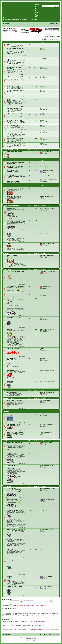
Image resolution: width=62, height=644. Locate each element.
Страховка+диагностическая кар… (47, 370)
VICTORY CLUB (16, 266)
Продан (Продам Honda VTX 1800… (47, 499)
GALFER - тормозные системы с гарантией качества (15, 163)
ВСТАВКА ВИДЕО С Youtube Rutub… (48, 272)
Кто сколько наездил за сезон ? (47, 414)
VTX (9, 44)
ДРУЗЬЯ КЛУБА (6, 254)
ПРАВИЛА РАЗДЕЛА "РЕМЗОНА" (15, 443)
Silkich (28, 621)
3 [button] (49, 40)
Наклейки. (42, 232)
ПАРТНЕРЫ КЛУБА (6, 160)
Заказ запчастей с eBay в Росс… (47, 329)
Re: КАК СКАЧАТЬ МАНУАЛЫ (46, 286)
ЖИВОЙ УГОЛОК (16, 355)
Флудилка (15, 336)
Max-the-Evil (42, 393)
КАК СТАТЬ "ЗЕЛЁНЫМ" (13, 294)
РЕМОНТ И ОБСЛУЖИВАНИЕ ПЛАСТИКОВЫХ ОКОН (14, 181)
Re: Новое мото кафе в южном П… (47, 255)
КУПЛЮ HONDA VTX (12, 489)
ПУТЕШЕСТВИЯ (11, 414)
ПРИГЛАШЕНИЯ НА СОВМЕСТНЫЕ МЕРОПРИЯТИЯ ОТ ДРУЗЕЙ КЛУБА (16, 221)
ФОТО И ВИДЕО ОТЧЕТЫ (14, 424)
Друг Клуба (5, 617)
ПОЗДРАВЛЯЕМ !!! (16, 217)
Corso (41, 308)
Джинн (10, 631)
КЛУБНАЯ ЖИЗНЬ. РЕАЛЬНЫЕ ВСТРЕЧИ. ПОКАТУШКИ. (11, 206)
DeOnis (41, 163)
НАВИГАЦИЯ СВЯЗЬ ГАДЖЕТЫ (15, 433)
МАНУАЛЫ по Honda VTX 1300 (46, 196)
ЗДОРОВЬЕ (13, 345)
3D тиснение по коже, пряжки (46, 587)
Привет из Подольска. (14, 86)
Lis (40, 359)
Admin (41, 189)
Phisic (31, 630)
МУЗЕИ (23, 337)
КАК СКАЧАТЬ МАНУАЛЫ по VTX (15, 286)
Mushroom (42, 233)
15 (18, 70)
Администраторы (10, 616)
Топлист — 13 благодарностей (10, 628)
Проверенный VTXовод (38, 617)
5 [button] (52, 40)
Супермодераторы (18, 616)
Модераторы (35, 616)
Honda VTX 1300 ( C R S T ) (14, 196)
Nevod (20, 631)
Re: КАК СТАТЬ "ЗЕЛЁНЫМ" (46, 294)
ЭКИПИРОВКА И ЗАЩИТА (14, 318)
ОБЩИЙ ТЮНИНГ (11, 453)
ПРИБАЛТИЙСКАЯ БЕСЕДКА (13, 343)
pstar (8, 70)
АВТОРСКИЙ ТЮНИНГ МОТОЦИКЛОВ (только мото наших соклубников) (16, 467)
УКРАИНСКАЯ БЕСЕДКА (14, 342)
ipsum (41, 256)
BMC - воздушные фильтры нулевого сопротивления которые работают (16, 176)
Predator (41, 153)
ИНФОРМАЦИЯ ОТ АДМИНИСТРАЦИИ (10, 150)
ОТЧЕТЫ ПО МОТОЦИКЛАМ (8, 398)
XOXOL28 (22, 621)
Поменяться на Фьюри (45, 400)
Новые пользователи (28, 617)
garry (41, 221)
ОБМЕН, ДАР (16, 570)
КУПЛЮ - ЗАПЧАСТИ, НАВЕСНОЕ (16, 510)
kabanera (42, 577)
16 (20, 70)
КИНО (19, 337)
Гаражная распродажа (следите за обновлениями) (16, 100)
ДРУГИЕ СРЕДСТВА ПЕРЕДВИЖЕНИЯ (12, 359)
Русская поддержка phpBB (31, 639)
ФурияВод (29, 616)
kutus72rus (42, 489)
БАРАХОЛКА (10, 549)
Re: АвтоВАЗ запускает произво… (47, 381)
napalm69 (9, 127)
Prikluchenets (10, 145)
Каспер (44, 625)
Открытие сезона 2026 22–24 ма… (47, 208)
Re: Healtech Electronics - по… (46, 166)
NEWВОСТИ (10, 381)
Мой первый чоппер (44, 307)
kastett (41, 48)
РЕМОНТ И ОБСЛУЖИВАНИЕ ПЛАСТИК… (49, 180)
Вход (3, 599)
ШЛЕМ (41, 318)
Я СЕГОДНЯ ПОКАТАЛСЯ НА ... (15, 401)
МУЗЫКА (14, 337)
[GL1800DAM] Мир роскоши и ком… (47, 392)
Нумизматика (43, 349)
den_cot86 (9, 134)
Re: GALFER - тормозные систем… (47, 162)
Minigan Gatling (43, 86)
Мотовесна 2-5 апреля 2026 (46, 220)
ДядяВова (42, 550)
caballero (54, 630)
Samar (41, 588)
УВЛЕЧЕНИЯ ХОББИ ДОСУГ (14, 349)
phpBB (28, 637)
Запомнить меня (45, 601)
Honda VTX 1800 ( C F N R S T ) (15, 188)
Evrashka (42, 176)
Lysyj (41, 126)
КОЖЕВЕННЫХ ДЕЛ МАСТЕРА (15, 587)
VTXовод (25, 616)
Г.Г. (37, 606)
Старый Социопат (44, 330)
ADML (8, 60)
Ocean (17, 630)
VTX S (8, 87)
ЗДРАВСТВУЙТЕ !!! (20, 46)
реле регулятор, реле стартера (16, 120)
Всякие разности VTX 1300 (15, 109)
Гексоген (9, 121)
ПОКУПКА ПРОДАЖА (15, 72)
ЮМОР (20, 336)
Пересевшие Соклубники (43, 616)
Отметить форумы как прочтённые (53, 36)
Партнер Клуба (56, 616)
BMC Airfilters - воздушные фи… (47, 175)
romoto (39, 621)
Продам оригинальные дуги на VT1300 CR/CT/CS (16, 133)
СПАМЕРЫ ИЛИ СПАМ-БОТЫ (46, 152)
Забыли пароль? (37, 601)
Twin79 (8, 116)
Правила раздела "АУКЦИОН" (46, 576)
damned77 (9, 101)
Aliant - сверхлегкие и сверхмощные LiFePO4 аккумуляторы (13, 172)
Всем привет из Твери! (14, 126)
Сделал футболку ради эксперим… (47, 244)
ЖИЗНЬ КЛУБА (17, 63)
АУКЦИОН (9, 576)
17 (22, 70)
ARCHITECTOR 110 (16, 367)
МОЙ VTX (9, 307)
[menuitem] (10, 24)
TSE (8, 93)
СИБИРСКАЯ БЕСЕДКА (17, 340)
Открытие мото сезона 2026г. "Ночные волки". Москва (15, 77)
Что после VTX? (43, 358)
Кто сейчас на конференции (9, 608)
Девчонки (51, 616)
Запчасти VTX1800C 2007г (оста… (47, 530)
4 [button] (50, 40)
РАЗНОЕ (14, 585)
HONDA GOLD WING (12, 393)
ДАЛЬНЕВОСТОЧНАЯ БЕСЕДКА (15, 341)
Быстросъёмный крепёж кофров (17, 144)
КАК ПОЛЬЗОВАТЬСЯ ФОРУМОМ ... (16, 272)
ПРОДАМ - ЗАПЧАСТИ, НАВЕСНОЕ (16, 72)
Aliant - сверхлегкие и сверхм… (47, 170)
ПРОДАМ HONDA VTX (12, 500)
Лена (41, 58)
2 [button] (47, 40)
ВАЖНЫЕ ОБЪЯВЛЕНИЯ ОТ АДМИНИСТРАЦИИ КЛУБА (14, 152)
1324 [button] (56, 40)
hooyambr (9, 51)
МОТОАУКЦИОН (16, 583)
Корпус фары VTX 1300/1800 (16, 138)
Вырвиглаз (24, 630)
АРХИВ (9, 244)
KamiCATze (42, 171)
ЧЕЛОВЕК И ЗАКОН (11, 54)
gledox (41, 382)
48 (20, 51)
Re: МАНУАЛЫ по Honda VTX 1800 (47, 188)
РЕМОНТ (15, 394)
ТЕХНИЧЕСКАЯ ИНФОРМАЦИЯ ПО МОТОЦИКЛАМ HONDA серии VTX (10, 186)
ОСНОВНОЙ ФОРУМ (11, 46)
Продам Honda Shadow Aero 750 (47, 549)
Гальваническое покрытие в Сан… (47, 466)
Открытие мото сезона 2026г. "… (47, 424)
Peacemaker (42, 144)
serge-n (16, 621)
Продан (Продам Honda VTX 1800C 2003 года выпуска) (15, 114)
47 (18, 51)
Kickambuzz (42, 167)
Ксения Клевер (20, 606)
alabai (33, 606)
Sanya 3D (9, 45)
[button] (42, 40)
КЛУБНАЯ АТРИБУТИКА (13, 232)
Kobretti (34, 621)
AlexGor (9, 79)
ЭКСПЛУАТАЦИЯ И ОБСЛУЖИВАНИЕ (14, 395)
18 (23, 70)
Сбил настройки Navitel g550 (46, 432)
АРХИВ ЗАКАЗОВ (16, 240)
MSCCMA (45, 621)
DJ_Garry (42, 44)
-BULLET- (10, 621)
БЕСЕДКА (9, 329)
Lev (40, 467)
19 (25, 70)
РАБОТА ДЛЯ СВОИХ (17, 344)
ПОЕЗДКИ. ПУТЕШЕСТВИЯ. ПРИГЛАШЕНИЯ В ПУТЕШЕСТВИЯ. (12, 411)
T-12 (13, 326)
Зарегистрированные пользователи (16, 617)
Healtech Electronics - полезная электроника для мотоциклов (15, 167)
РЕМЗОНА (14, 146)
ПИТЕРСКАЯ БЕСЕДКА (12, 338)
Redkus (41, 120)
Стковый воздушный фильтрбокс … (48, 489)
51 (25, 51)
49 (22, 51)
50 (23, 51)
